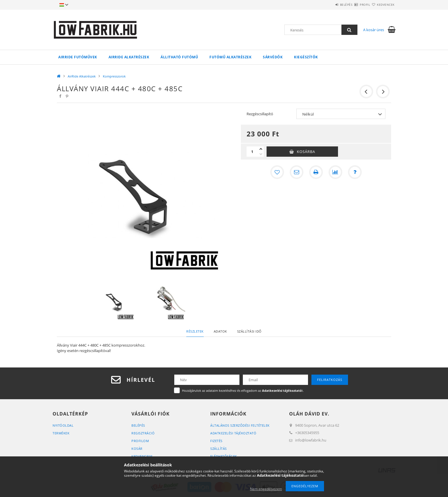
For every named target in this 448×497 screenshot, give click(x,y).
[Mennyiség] (252, 152)
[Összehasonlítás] (335, 172)
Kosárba (306, 152)
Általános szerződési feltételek (240, 425)
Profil (355, 5)
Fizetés (216, 441)
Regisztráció (143, 433)
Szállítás (219, 449)
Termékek (61, 433)
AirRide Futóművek (78, 57)
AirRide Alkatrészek (129, 57)
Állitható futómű (179, 57)
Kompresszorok (114, 76)
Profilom (140, 441)
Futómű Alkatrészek (230, 57)
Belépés (329, 5)
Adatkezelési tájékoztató (233, 433)
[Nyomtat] (316, 172)
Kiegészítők (306, 57)
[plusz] (261, 149)
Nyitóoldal (63, 425)
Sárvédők (273, 57)
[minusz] (261, 154)
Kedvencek (383, 5)
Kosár (137, 449)
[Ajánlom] (297, 172)
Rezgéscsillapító (260, 114)
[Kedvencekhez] (277, 172)
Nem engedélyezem (266, 489)
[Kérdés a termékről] (355, 172)
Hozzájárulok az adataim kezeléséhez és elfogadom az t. (243, 390)
